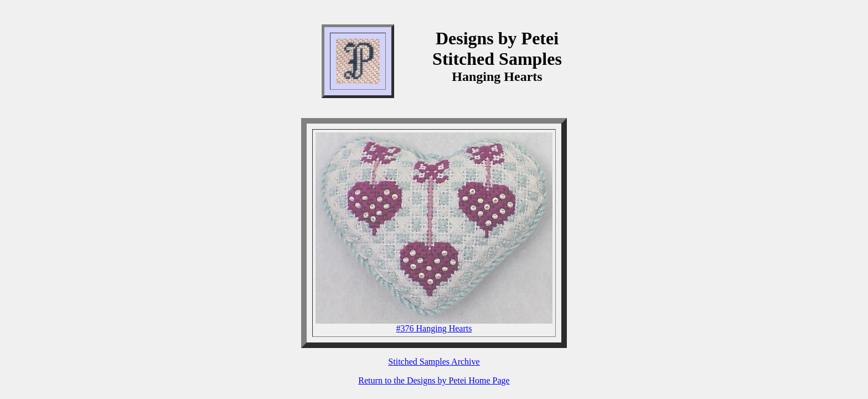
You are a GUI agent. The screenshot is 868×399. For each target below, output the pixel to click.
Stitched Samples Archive (434, 362)
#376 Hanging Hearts (434, 328)
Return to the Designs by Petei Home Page (434, 380)
